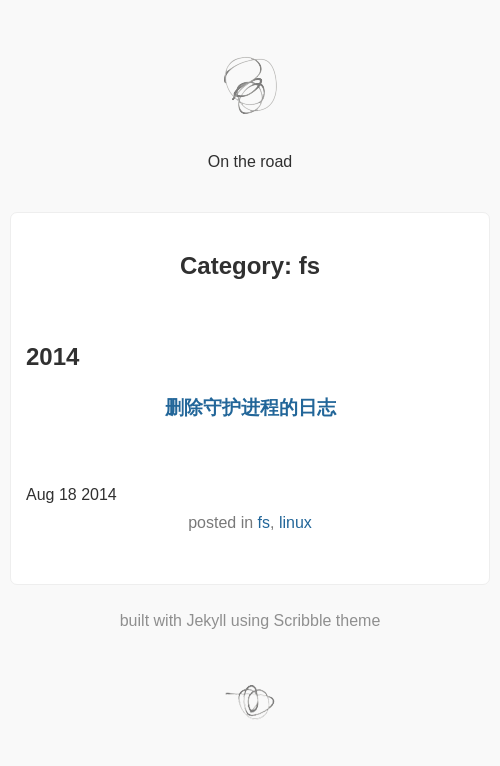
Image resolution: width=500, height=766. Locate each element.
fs (264, 522)
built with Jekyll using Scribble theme (250, 620)
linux (295, 522)
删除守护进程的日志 (250, 407)
